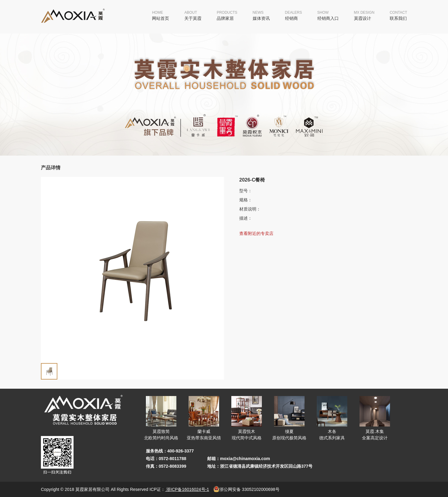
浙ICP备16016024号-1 (187, 489)
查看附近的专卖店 (256, 233)
